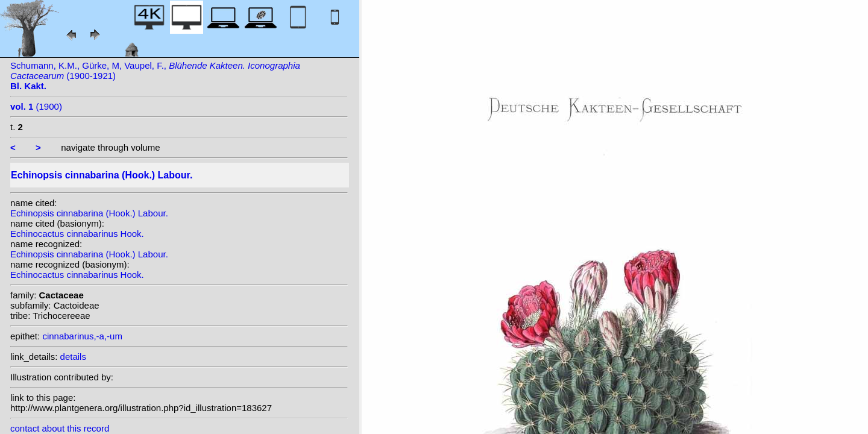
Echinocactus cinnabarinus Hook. (77, 234)
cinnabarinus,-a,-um (82, 336)
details (73, 357)
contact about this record (60, 428)
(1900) (36, 106)
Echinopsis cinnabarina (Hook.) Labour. (89, 213)
